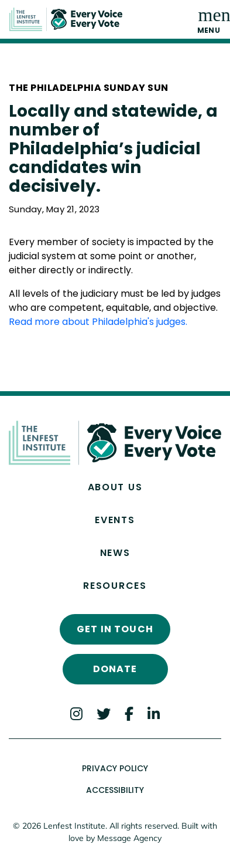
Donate (115, 669)
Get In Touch (115, 629)
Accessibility (115, 790)
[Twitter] (104, 713)
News (115, 553)
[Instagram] (76, 713)
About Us (115, 487)
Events (115, 520)
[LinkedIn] (154, 713)
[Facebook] (129, 713)
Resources (115, 586)
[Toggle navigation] (209, 19)
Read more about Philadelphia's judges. (99, 322)
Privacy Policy (115, 768)
